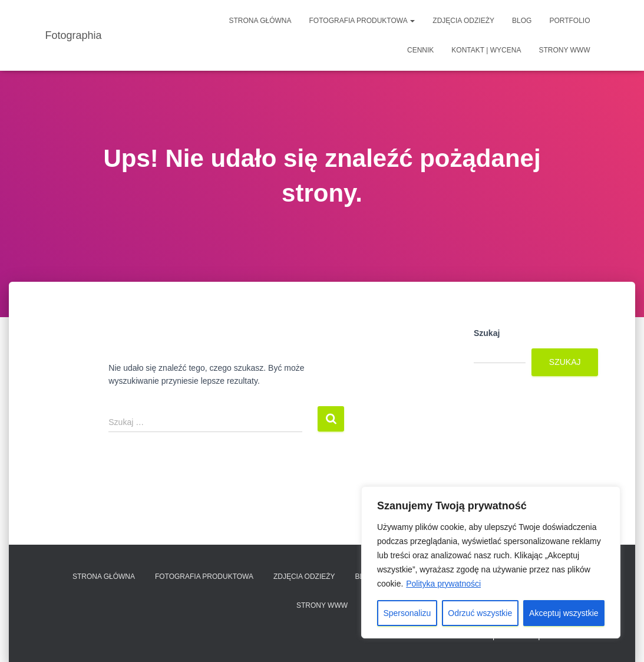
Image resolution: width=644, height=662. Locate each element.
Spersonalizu (407, 613)
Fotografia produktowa (362, 21)
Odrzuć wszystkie (480, 613)
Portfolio (569, 21)
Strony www (564, 50)
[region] (491, 562)
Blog (522, 21)
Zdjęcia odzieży (463, 21)
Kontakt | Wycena (486, 50)
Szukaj (487, 333)
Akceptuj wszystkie (564, 613)
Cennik (420, 50)
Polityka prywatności (443, 584)
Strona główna (260, 21)
